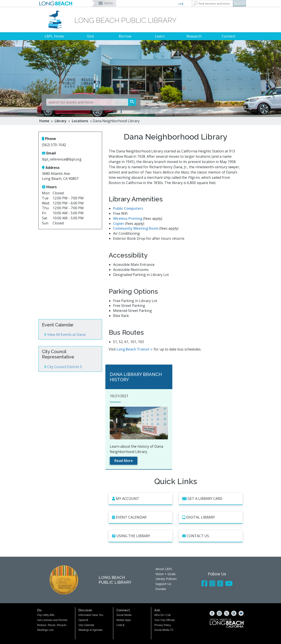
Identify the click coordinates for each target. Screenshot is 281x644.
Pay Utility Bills (46, 615)
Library (61, 121)
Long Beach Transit (133, 349)
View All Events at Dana (65, 335)
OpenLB (83, 620)
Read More (124, 461)
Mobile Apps (123, 620)
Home (44, 121)
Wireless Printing (128, 218)
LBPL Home (54, 36)
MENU (109, 3)
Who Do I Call (162, 615)
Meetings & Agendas (90, 630)
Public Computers (128, 208)
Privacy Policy (163, 625)
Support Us (163, 584)
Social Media (124, 615)
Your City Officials (165, 620)
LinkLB (120, 625)
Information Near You (91, 615)
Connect (229, 36)
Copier (119, 224)
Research (194, 36)
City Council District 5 (63, 367)
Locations (80, 121)
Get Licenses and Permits (52, 620)
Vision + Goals (166, 574)
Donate (161, 589)
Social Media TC (164, 630)
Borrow (125, 36)
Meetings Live (45, 630)
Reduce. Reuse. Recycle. (52, 625)
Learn (160, 36)
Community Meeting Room (136, 228)
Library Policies (166, 579)
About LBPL (164, 569)
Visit (90, 36)
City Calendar (86, 625)
